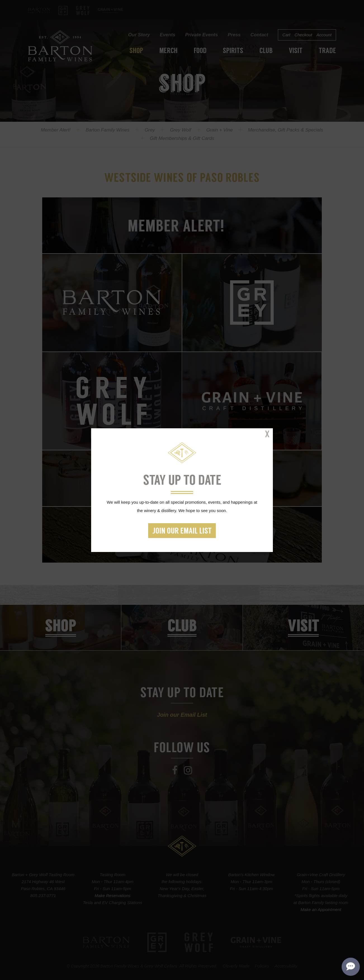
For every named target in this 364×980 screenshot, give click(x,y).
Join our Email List (182, 531)
